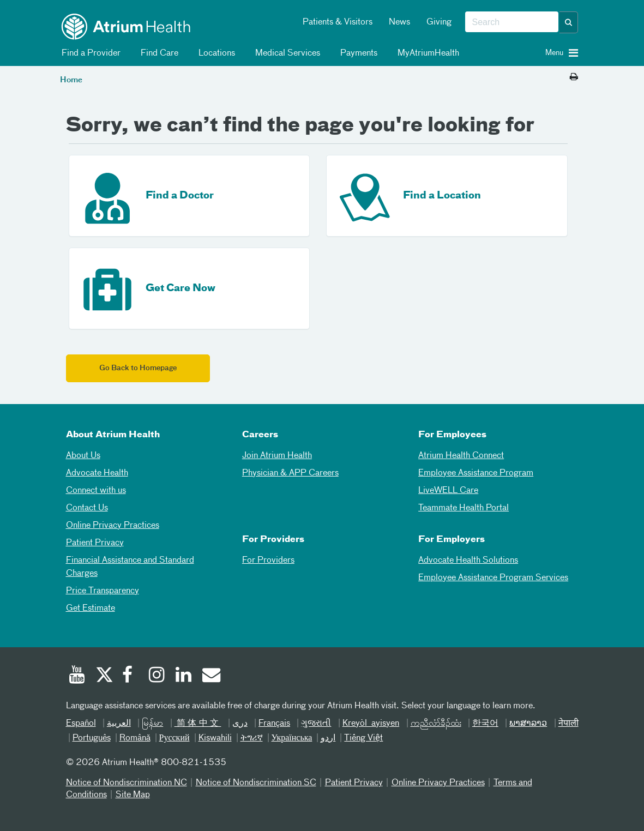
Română (135, 738)
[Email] (210, 676)
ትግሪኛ (252, 738)
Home (71, 80)
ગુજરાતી (316, 724)
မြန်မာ (152, 724)
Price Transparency (103, 591)
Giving (439, 22)
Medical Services (286, 53)
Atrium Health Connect (461, 456)
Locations (215, 53)
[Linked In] (184, 676)
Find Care (158, 53)
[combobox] (512, 22)
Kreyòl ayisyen (371, 724)
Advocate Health (97, 473)
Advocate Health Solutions (468, 561)
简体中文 (198, 724)
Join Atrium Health (277, 456)
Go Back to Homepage (138, 368)
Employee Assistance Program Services (493, 578)
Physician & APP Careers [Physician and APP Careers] (290, 473)
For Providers (268, 561)
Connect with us (96, 491)
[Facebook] (130, 676)
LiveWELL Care (448, 491)
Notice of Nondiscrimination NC (127, 783)
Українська (292, 738)
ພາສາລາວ (528, 724)
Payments (357, 53)
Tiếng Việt (363, 738)
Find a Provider (89, 53)
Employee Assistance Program (476, 473)
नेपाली (568, 724)
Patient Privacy (95, 543)
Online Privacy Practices (113, 526)
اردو (328, 738)
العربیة (119, 724)
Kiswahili (215, 738)
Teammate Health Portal (464, 508)
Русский (174, 738)
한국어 (485, 724)
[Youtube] (77, 676)
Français (274, 724)
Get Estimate (91, 609)
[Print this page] (574, 77)
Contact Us (87, 508)
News (399, 22)
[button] (569, 22)
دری (240, 724)
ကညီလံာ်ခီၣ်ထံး (436, 724)
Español (81, 724)
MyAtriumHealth (426, 53)
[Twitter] (104, 676)
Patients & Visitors (338, 22)
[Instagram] (157, 676)
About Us (83, 456)
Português (92, 738)
